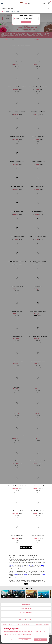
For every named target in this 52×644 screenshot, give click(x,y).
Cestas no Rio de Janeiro (43, 596)
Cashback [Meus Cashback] (44, 3)
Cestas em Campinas (17, 596)
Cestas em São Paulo (6, 596)
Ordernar (13, 39)
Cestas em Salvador (29, 596)
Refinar (36, 39)
